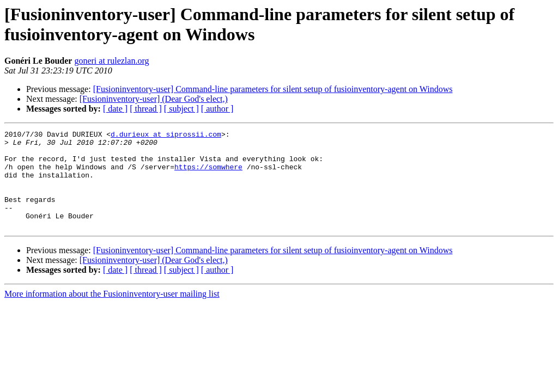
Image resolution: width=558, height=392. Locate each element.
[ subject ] (181, 109)
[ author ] (217, 109)
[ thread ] (146, 109)
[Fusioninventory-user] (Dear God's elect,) (154, 99)
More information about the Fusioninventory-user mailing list (112, 313)
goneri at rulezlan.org (111, 61)
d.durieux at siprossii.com (166, 136)
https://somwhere (208, 175)
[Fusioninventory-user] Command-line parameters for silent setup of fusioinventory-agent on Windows (273, 89)
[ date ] (115, 109)
